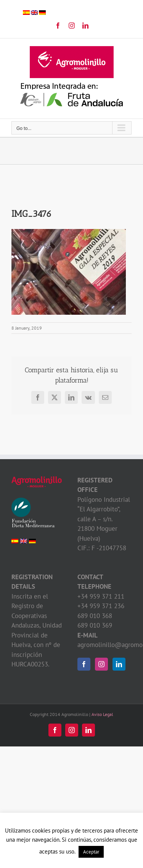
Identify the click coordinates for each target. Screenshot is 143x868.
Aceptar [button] (91, 852)
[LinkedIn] (119, 664)
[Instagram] (101, 664)
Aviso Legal (102, 714)
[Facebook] (84, 664)
